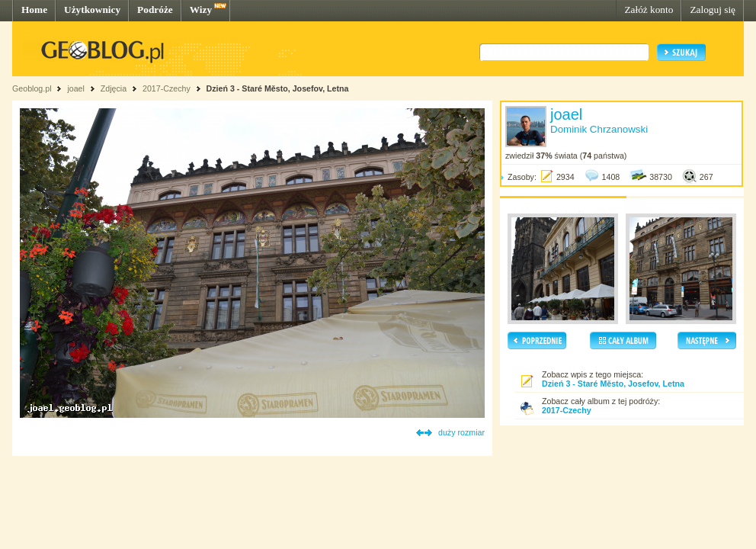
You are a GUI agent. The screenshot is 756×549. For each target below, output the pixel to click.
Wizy (201, 10)
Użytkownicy (92, 10)
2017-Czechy (167, 88)
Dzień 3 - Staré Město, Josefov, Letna (278, 88)
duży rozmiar (461, 432)
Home (34, 10)
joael (76, 88)
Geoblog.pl (32, 88)
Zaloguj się (713, 10)
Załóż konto (649, 10)
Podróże (155, 10)
